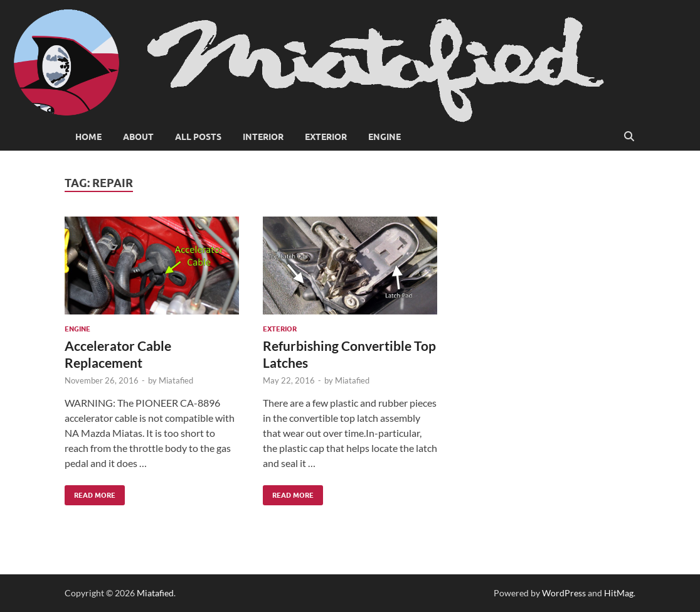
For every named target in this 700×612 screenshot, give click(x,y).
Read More (90, 492)
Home (88, 137)
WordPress (564, 593)
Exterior (326, 137)
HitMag (619, 593)
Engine (384, 137)
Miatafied (176, 380)
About (138, 137)
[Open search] (629, 137)
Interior (263, 137)
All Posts (198, 137)
